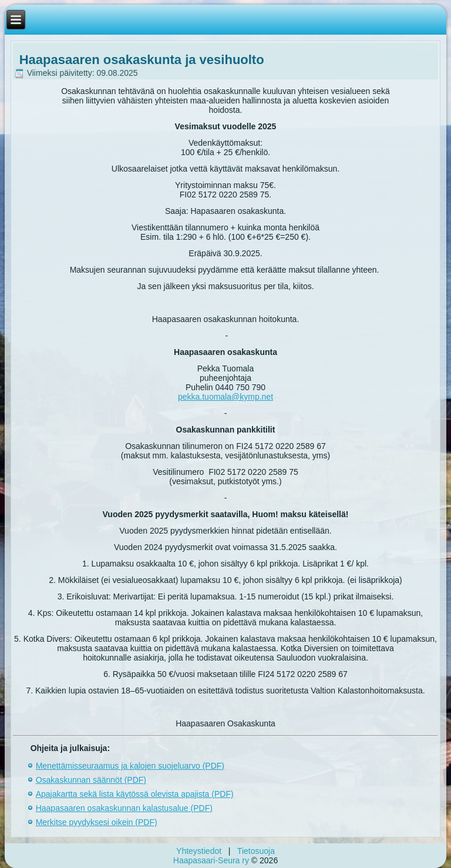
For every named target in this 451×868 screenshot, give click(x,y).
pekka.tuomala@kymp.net (225, 397)
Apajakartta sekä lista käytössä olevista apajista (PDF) (135, 794)
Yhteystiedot (199, 851)
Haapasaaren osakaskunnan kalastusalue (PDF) (124, 808)
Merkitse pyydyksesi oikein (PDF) (97, 822)
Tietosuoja (256, 851)
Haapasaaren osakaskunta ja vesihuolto (142, 60)
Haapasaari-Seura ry (211, 860)
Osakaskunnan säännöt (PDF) (91, 780)
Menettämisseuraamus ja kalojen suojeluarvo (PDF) (130, 766)
